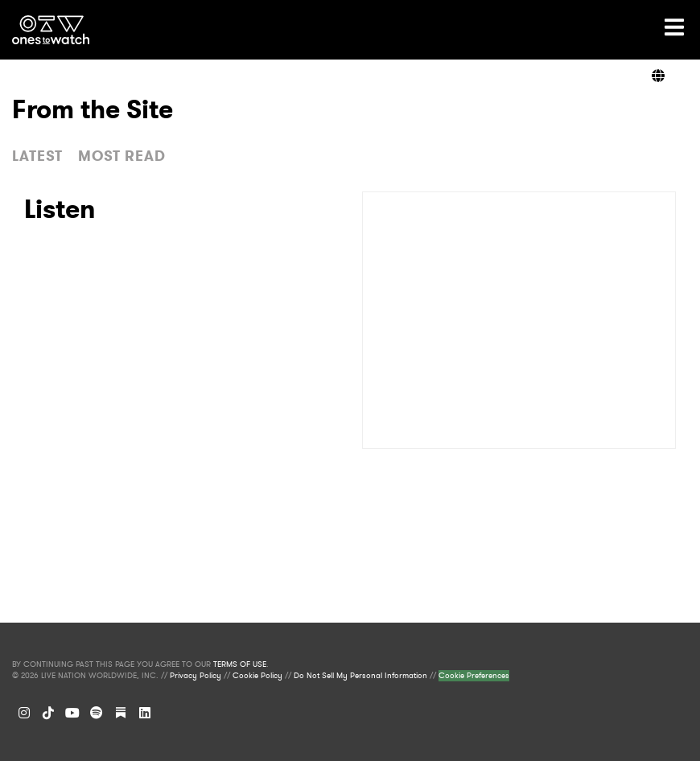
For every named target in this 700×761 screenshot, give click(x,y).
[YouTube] (72, 713)
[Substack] (121, 713)
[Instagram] (24, 713)
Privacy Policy (196, 676)
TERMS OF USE (240, 664)
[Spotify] (97, 713)
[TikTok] (48, 713)
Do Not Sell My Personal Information (360, 676)
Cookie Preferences (474, 676)
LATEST (37, 156)
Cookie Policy (257, 676)
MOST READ (122, 156)
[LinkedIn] (145, 713)
